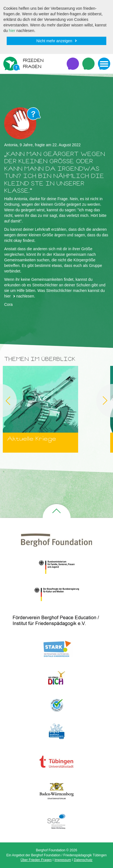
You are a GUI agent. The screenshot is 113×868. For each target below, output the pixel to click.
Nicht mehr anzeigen (54, 41)
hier (12, 31)
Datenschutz (83, 860)
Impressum (63, 860)
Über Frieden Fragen (36, 860)
